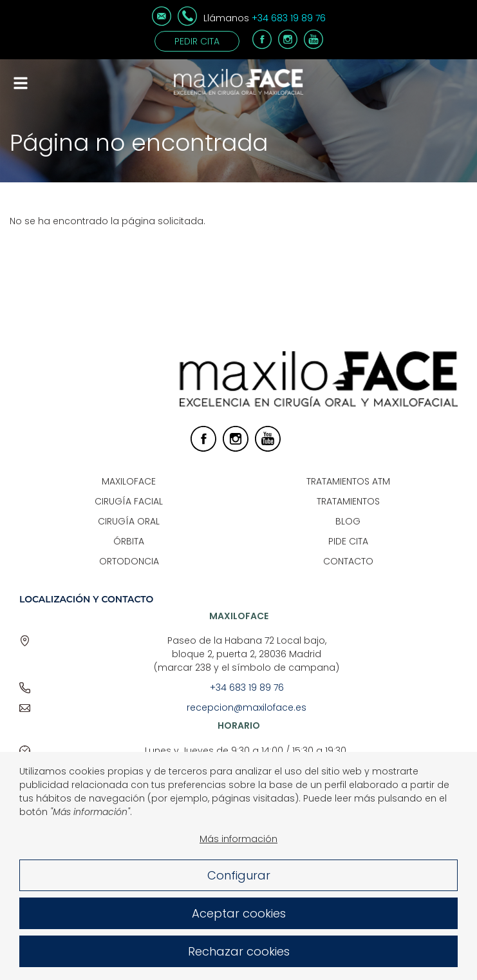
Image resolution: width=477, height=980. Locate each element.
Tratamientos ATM (348, 481)
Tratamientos (348, 501)
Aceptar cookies (239, 926)
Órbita (129, 541)
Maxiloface (129, 481)
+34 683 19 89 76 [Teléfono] (289, 18)
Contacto (348, 561)
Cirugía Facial (129, 501)
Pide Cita (348, 541)
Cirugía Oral (129, 521)
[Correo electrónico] (162, 23)
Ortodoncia (129, 561)
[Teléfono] (187, 23)
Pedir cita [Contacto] (197, 41)
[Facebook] (262, 46)
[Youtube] (313, 46)
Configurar (239, 888)
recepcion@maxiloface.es (247, 707)
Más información (238, 852)
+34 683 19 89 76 (247, 687)
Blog (348, 521)
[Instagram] (288, 46)
